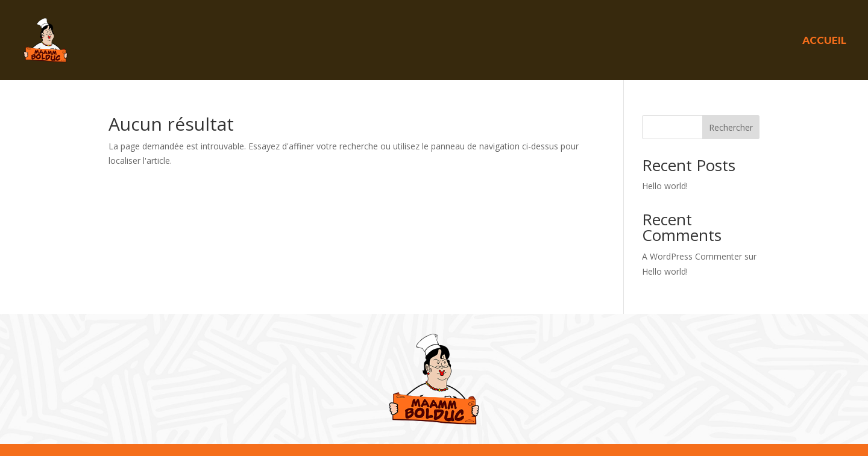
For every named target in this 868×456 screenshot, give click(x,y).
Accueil (824, 40)
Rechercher (731, 127)
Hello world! (665, 186)
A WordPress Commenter (692, 256)
